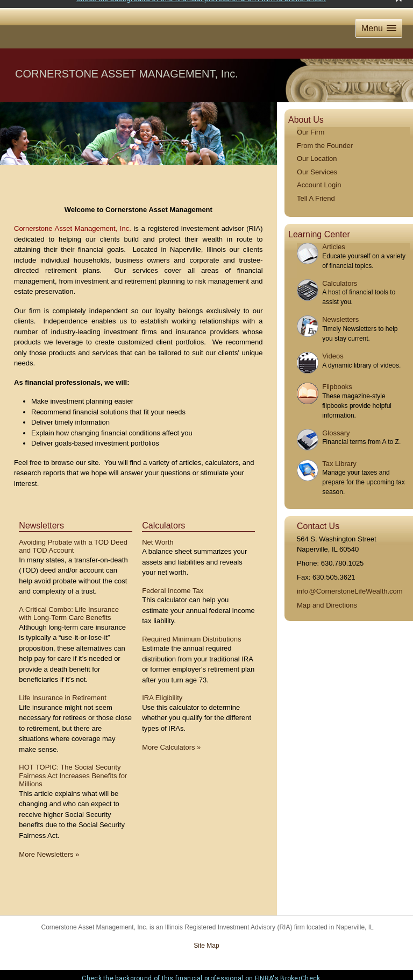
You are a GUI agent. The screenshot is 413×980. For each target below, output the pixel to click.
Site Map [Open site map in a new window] (206, 939)
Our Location (317, 151)
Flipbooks (337, 380)
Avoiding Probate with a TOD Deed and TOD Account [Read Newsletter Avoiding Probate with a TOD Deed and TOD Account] (73, 539)
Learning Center (319, 227)
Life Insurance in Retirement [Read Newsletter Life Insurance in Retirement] (63, 691)
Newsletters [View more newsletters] (41, 519)
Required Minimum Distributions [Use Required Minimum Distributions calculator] (191, 632)
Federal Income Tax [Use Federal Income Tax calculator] (173, 583)
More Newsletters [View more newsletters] (49, 847)
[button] (379, 21)
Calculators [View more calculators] (163, 519)
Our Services (317, 165)
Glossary (336, 425)
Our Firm (311, 125)
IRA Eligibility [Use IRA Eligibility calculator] (162, 691)
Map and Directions (327, 598)
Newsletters (340, 312)
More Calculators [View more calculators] (171, 740)
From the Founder (325, 139)
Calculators (340, 276)
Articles (334, 240)
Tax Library (339, 456)
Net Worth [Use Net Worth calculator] (158, 535)
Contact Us (318, 519)
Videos (333, 349)
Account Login (319, 178)
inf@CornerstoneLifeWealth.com (350, 584)
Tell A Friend (316, 191)
